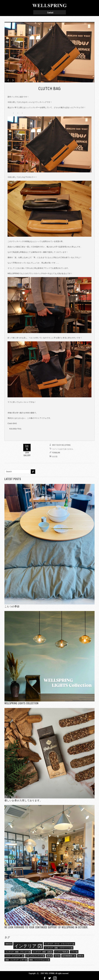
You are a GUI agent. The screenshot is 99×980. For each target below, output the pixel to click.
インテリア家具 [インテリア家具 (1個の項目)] (62, 952)
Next (13, 80)
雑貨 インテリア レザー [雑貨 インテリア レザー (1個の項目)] (16, 960)
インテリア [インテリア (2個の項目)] (28, 945)
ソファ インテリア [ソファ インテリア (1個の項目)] (14, 956)
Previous (8, 80)
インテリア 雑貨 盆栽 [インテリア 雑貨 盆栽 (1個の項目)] (42, 952)
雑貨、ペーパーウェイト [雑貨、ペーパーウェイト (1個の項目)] (39, 960)
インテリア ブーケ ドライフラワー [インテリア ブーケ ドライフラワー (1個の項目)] (59, 944)
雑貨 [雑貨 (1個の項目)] (81, 956)
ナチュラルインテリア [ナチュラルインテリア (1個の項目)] (35, 956)
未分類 (55, 456)
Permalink (56, 453)
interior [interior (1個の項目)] (9, 944)
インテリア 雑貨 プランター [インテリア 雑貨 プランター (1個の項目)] (18, 952)
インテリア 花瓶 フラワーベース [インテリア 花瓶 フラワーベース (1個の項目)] (59, 948)
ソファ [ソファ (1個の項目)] (74, 952)
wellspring (66, 445)
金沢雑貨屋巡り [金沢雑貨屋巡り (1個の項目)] (69, 956)
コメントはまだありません (63, 449)
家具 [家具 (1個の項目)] (49, 956)
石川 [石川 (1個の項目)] (57, 956)
